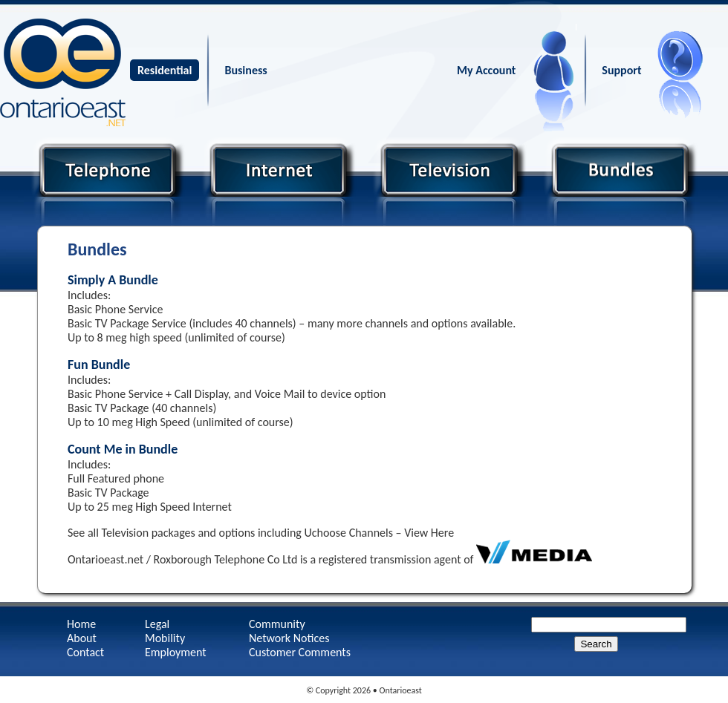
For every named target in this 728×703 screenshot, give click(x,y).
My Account (486, 70)
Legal (157, 624)
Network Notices (289, 638)
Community (277, 624)
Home (81, 624)
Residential (165, 70)
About (82, 638)
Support (621, 70)
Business (246, 70)
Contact (85, 652)
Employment (176, 652)
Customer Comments (300, 652)
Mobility (165, 638)
